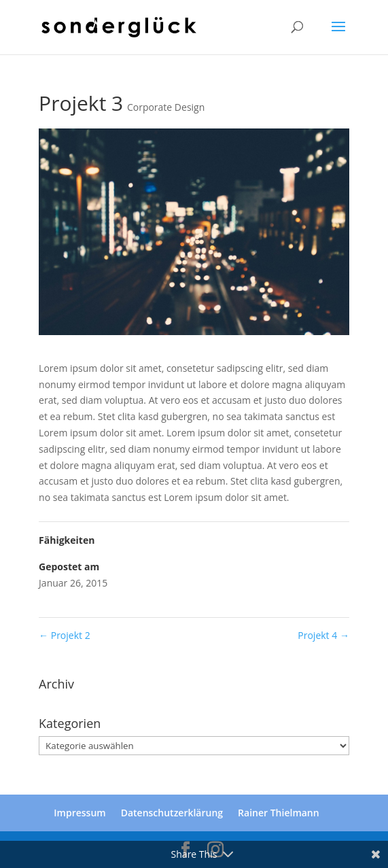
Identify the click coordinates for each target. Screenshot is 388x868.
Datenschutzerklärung (172, 813)
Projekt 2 (65, 635)
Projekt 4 (323, 635)
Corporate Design (166, 107)
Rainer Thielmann (279, 813)
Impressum (80, 813)
